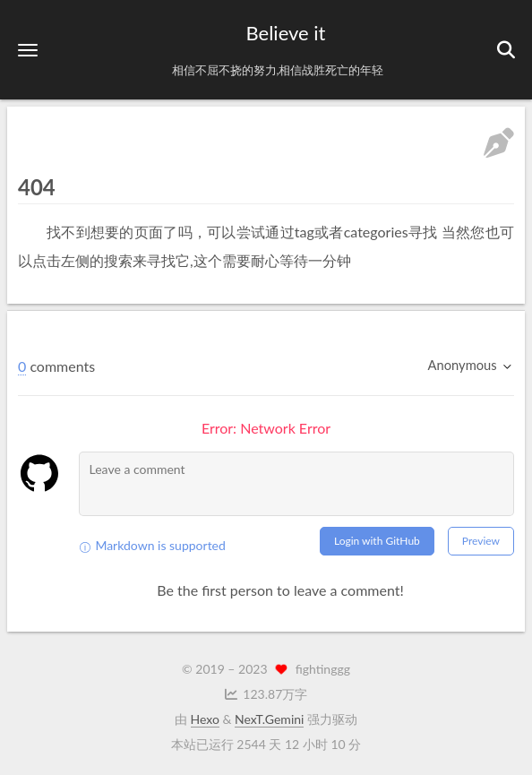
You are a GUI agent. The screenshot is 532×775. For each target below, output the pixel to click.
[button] (28, 50)
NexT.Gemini (269, 719)
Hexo (205, 719)
